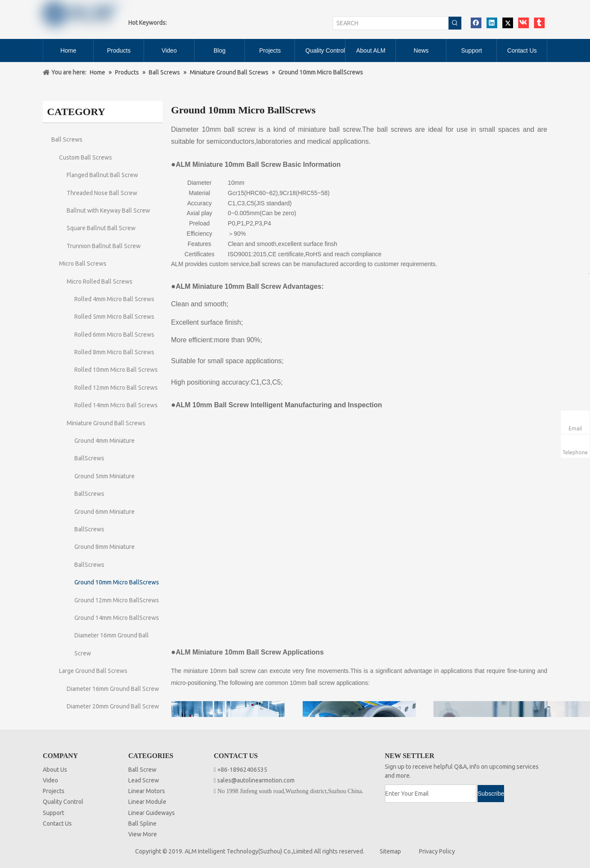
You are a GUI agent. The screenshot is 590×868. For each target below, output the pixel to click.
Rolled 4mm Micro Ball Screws (114, 299)
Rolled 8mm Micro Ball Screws (114, 352)
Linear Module (147, 802)
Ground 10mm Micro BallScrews (117, 582)
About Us (55, 770)
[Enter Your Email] (431, 794)
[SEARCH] (391, 23)
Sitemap (390, 851)
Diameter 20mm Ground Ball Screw (113, 706)
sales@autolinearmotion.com (256, 780)
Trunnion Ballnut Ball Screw (104, 246)
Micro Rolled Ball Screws (100, 281)
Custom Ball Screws (86, 157)
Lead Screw (144, 780)
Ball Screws (67, 139)
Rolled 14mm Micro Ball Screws (116, 405)
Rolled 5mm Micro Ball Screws (114, 317)
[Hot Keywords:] (455, 23)
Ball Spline (142, 824)
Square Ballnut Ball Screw (101, 228)
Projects (54, 791)
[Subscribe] (491, 794)
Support (53, 813)
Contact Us (57, 824)
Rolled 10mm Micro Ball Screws (116, 370)
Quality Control (63, 802)
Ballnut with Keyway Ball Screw (108, 210)
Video (50, 780)
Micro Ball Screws (83, 264)
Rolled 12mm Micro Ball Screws (116, 388)
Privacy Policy (437, 851)
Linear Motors (147, 791)
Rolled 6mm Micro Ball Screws (114, 335)
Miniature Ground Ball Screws (106, 423)
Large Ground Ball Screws (93, 671)
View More (143, 834)
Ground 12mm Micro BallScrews (117, 600)
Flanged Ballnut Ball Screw (102, 175)
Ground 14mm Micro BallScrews (117, 618)
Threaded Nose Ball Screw (102, 193)
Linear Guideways (152, 813)
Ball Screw (142, 770)
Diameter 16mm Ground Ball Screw (113, 689)
